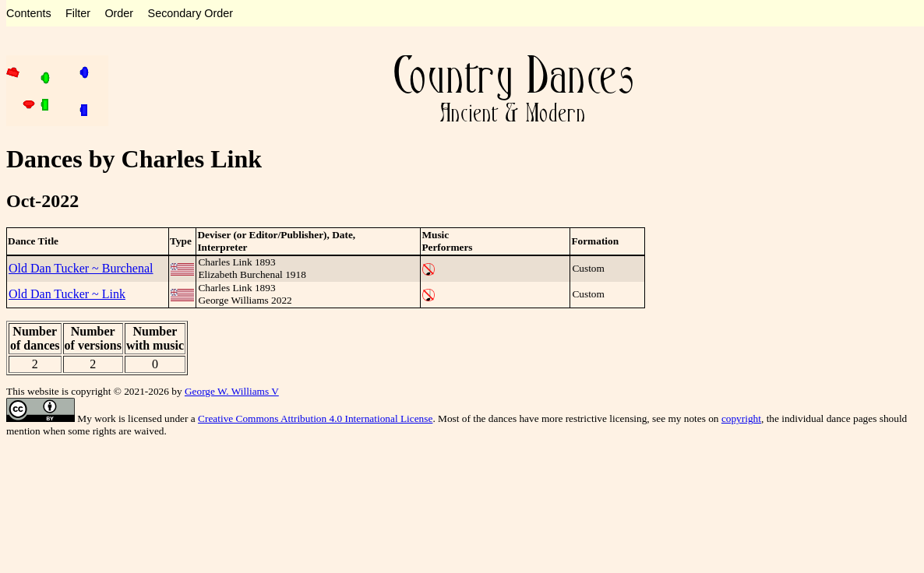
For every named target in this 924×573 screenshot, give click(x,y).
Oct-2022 (42, 201)
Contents (29, 13)
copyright (741, 418)
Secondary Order (191, 13)
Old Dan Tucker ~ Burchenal (81, 268)
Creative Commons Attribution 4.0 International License (315, 418)
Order (119, 13)
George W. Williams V (232, 391)
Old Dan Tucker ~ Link (67, 294)
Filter (78, 13)
